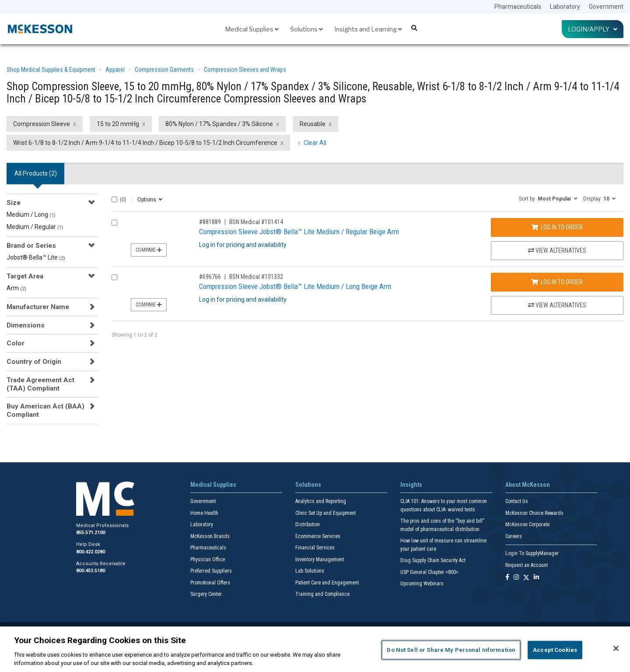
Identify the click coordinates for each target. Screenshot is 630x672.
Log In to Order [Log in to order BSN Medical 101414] (557, 227)
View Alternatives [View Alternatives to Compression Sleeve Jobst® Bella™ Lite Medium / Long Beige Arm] (557, 305)
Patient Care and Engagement (327, 583)
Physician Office (208, 559)
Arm (16, 288)
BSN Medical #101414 (256, 222)
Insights (411, 485)
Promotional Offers (210, 583)
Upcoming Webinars (422, 584)
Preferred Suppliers (211, 571)
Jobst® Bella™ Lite (36, 257)
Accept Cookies (555, 650)
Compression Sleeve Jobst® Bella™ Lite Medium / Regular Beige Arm (299, 232)
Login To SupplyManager (532, 553)
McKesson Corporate (527, 524)
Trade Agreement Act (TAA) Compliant (40, 384)
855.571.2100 (91, 533)
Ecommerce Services (318, 536)
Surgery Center (206, 594)
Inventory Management (320, 559)
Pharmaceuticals (518, 7)
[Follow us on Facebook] (507, 578)
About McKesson (528, 485)
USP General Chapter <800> (429, 572)
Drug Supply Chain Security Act (433, 560)
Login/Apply (593, 29)
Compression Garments (164, 70)
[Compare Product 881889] (114, 223)
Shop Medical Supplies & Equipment (51, 70)
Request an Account (527, 565)
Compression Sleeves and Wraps (245, 70)
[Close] (616, 648)
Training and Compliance (322, 594)
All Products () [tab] (36, 173)
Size (14, 203)
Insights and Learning (368, 29)
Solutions (306, 29)
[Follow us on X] (526, 578)
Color (16, 343)
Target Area (25, 276)
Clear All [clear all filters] (315, 143)
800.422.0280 (91, 552)
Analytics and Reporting (321, 501)
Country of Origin (34, 362)
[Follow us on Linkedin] (536, 578)
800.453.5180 (91, 571)
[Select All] (114, 199)
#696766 (210, 277)
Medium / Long (31, 215)
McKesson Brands (210, 536)
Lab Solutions (310, 571)
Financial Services (315, 548)
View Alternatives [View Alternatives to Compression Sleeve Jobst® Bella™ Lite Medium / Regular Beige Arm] (557, 250)
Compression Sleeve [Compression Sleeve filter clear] (42, 124)
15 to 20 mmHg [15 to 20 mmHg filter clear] (118, 124)
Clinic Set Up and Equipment (325, 513)
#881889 (210, 222)
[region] (315, 649)
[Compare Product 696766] (114, 277)
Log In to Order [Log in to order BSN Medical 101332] (557, 282)
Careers (514, 536)
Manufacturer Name (38, 307)
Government (606, 7)
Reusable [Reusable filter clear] (313, 124)
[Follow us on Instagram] (516, 578)
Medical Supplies (252, 29)
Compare (149, 250)
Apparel (115, 70)
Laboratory (565, 7)
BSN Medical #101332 (256, 277)
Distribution (308, 524)
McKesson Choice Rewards (534, 513)
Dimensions (26, 325)
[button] (548, 198)
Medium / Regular (35, 227)
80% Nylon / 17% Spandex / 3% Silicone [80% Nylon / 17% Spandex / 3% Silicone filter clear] (219, 124)
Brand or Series (31, 246)
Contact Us (517, 501)
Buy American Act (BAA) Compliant (45, 410)
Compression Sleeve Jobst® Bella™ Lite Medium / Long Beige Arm (295, 286)
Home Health (204, 513)
